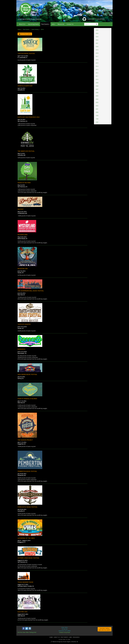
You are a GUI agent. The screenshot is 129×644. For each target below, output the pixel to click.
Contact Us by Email (65, 632)
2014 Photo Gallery (25, 34)
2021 (97, 43)
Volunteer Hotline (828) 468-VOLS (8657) (105, 629)
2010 (97, 79)
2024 (97, 33)
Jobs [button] (53, 24)
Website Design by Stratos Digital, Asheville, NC (65, 642)
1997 (97, 122)
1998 (97, 119)
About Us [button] (22, 24)
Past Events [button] (45, 24)
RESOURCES (76, 637)
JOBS (71, 637)
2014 (97, 66)
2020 (97, 47)
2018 (97, 53)
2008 (97, 86)
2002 (97, 106)
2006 (97, 93)
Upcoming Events (33, 24)
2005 (97, 96)
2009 (97, 83)
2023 (97, 37)
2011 (97, 76)
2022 (97, 40)
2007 (97, 89)
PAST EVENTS (65, 637)
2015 (97, 63)
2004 (97, 99)
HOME (51, 637)
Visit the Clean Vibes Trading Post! (27, 632)
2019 (97, 50)
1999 (97, 116)
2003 (97, 102)
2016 (97, 60)
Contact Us (70, 24)
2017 (97, 56)
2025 (97, 30)
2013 (97, 70)
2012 (97, 73)
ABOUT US (57, 637)
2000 (97, 112)
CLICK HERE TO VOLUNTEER (96, 19)
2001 (97, 109)
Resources (61, 24)
